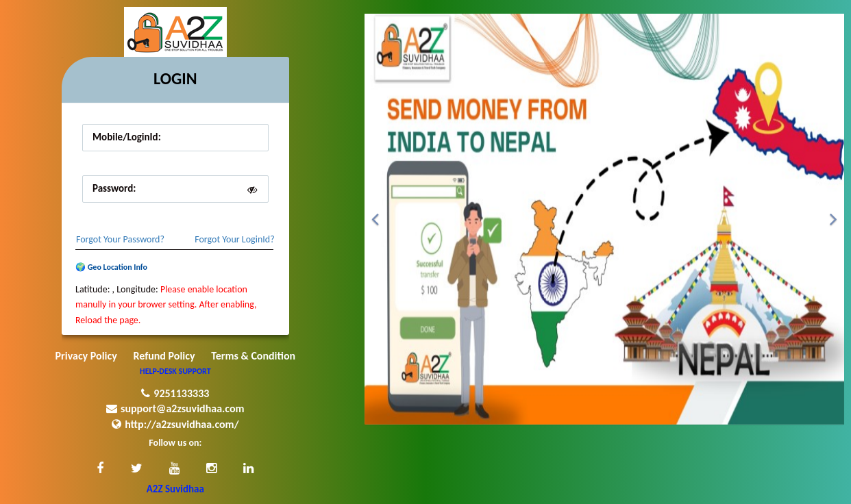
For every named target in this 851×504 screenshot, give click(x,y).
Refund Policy (164, 356)
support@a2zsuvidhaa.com (175, 408)
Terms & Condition (253, 356)
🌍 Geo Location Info (111, 267)
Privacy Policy (86, 356)
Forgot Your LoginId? (234, 239)
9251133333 (175, 393)
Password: (114, 188)
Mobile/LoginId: (127, 137)
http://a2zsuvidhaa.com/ (175, 424)
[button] (100, 469)
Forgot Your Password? (120, 239)
